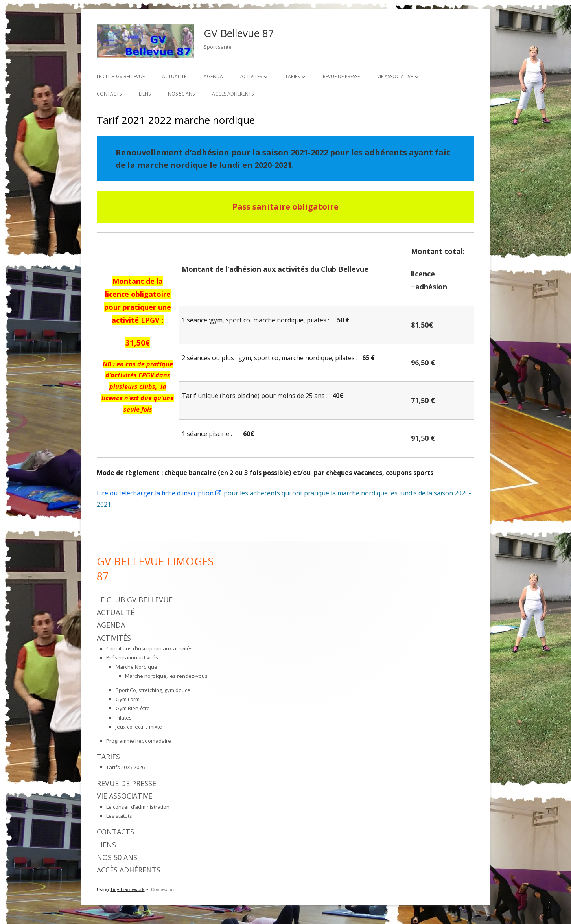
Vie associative (395, 76)
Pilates (124, 718)
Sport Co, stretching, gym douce (153, 690)
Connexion (162, 890)
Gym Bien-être (133, 708)
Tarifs (292, 76)
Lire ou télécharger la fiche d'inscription (159, 493)
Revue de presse (341, 76)
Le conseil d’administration (138, 807)
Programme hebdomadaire (139, 741)
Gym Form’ (128, 699)
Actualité (174, 76)
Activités (251, 76)
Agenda (213, 76)
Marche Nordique (136, 667)
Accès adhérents (233, 94)
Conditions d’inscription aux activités (149, 648)
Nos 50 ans (181, 94)
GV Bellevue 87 (239, 33)
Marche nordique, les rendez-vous (166, 676)
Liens (145, 94)
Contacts (109, 94)
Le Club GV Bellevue (121, 76)
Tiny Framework (127, 890)
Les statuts (119, 816)
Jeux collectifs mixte (139, 727)
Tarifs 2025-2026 (125, 767)
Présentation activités (132, 657)
